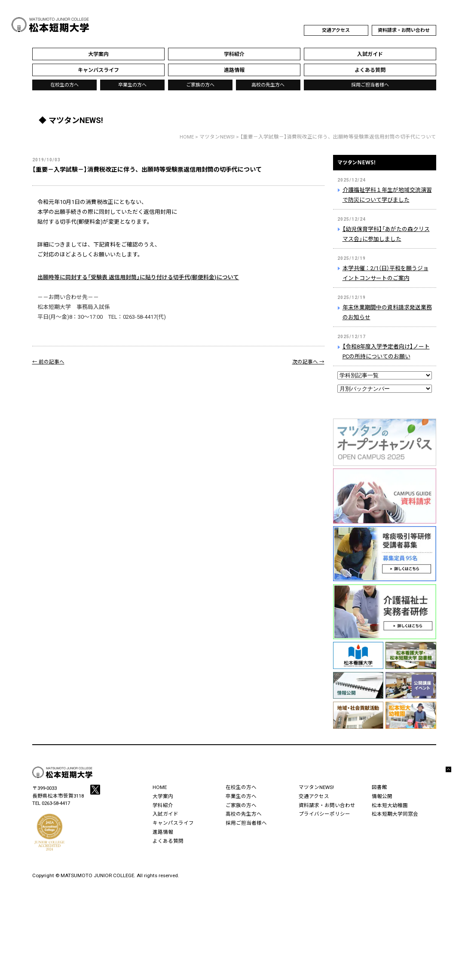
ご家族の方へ (200, 85)
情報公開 (382, 796)
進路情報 (163, 832)
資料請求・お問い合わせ (404, 30)
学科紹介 (163, 805)
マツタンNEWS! (385, 168)
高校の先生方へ (268, 85)
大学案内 (163, 796)
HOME (187, 137)
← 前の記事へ (48, 362)
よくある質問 (168, 841)
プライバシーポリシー (324, 814)
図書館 (379, 787)
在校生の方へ (64, 85)
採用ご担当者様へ (370, 85)
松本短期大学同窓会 (395, 814)
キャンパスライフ (173, 823)
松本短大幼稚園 (390, 805)
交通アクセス (336, 30)
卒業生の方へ (132, 85)
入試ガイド (165, 814)
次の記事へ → (308, 362)
